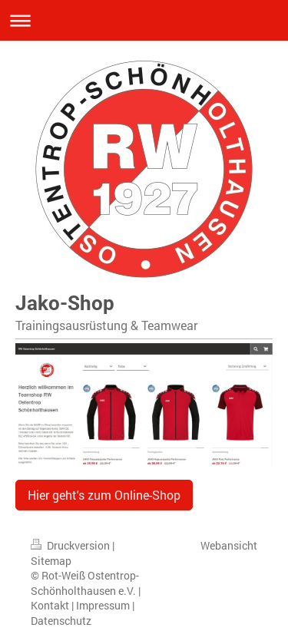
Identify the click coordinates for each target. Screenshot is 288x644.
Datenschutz (61, 621)
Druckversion (71, 545)
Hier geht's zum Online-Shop (104, 495)
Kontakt (50, 605)
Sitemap (51, 561)
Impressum (103, 605)
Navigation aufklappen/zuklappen (144, 20)
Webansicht (229, 545)
